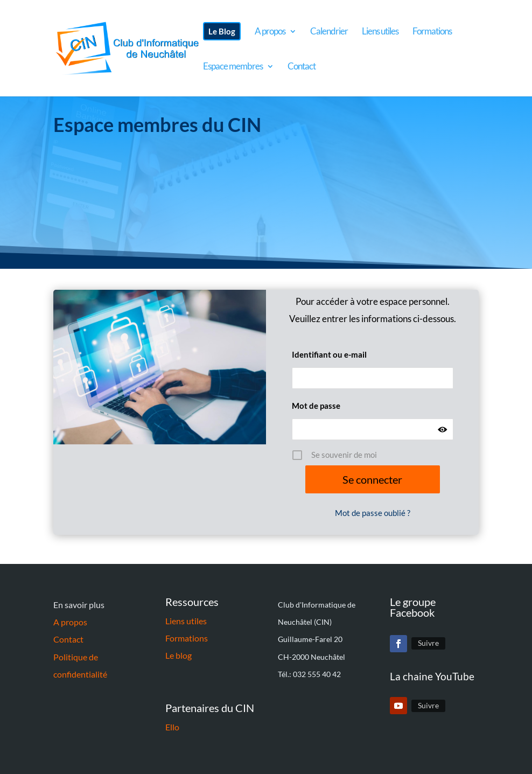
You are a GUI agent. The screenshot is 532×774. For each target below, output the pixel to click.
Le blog (178, 655)
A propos (70, 622)
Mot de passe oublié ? (373, 513)
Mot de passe (316, 406)
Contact (68, 639)
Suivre (428, 643)
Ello (172, 727)
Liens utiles (186, 621)
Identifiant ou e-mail (329, 354)
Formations (187, 638)
